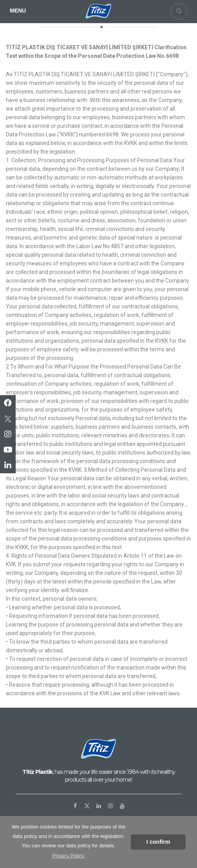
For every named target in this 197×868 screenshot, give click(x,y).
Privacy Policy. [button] (69, 856)
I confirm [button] (158, 842)
